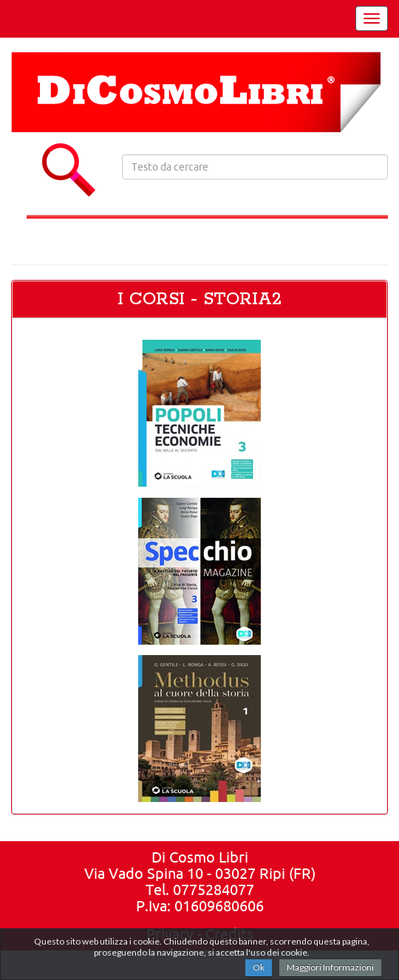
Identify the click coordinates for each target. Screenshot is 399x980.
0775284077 (214, 890)
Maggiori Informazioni (330, 967)
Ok (259, 967)
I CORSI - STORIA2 (199, 299)
